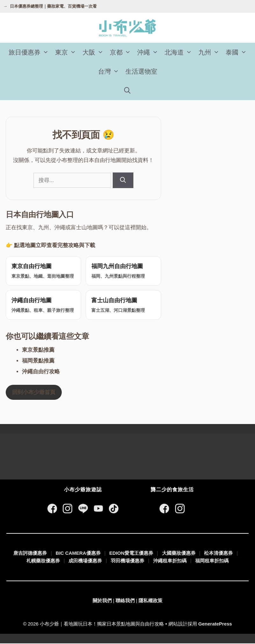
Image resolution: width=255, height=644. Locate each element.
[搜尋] (123, 180)
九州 (210, 52)
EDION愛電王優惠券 (131, 554)
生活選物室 (141, 71)
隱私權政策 (150, 601)
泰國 (238, 52)
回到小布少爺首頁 (34, 393)
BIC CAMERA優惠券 (78, 554)
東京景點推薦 (38, 351)
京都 (122, 52)
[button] (46, 52)
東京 (67, 52)
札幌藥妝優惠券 (43, 561)
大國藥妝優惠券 (179, 554)
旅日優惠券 (30, 52)
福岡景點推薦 (38, 361)
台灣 (110, 71)
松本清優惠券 (218, 554)
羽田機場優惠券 (127, 561)
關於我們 (102, 601)
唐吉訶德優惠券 (30, 554)
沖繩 (149, 52)
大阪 (95, 52)
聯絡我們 (125, 601)
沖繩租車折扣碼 (170, 561)
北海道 (180, 52)
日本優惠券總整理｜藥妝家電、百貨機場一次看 (53, 6)
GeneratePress (215, 624)
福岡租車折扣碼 (212, 561)
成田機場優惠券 (85, 561)
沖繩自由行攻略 (41, 372)
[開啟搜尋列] (128, 91)
